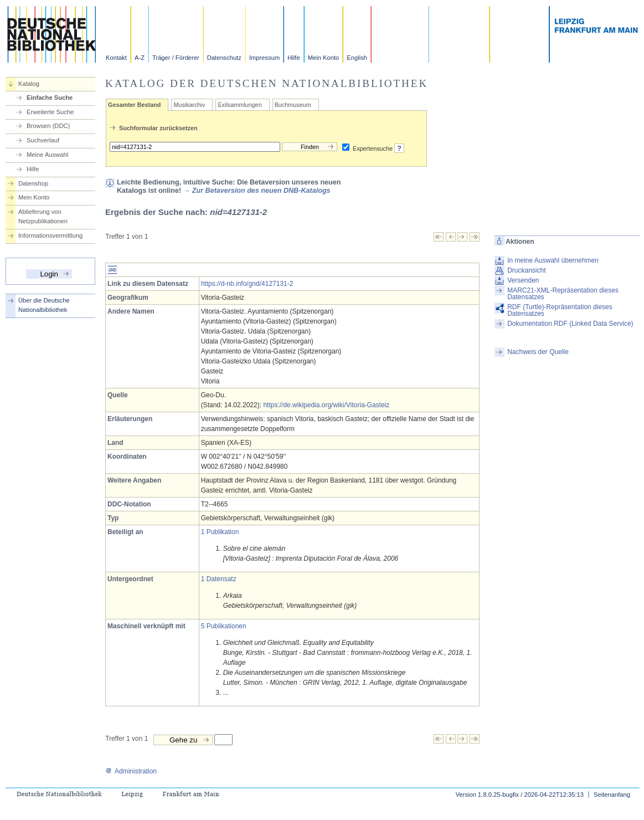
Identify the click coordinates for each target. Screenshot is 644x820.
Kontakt (116, 58)
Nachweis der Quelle (538, 352)
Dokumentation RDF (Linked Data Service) (570, 324)
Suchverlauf (43, 140)
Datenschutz (224, 58)
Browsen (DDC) (48, 126)
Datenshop (33, 183)
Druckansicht (526, 270)
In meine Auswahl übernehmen (553, 260)
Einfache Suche (50, 98)
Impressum (264, 58)
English (357, 58)
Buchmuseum (293, 105)
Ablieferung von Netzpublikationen (43, 216)
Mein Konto (324, 58)
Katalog (29, 84)
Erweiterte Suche (50, 112)
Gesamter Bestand (134, 105)
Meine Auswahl (47, 155)
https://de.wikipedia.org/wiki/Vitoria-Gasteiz (326, 405)
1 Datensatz (219, 579)
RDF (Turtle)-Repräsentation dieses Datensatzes (560, 310)
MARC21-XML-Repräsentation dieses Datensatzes (563, 294)
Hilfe (293, 58)
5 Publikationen (224, 626)
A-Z (140, 58)
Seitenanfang (612, 795)
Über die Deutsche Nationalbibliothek (44, 305)
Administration (131, 771)
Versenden (523, 280)
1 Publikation (220, 532)
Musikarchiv (189, 105)
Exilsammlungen (239, 105)
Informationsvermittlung (50, 235)
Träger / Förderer (176, 58)
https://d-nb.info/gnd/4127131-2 (247, 284)
